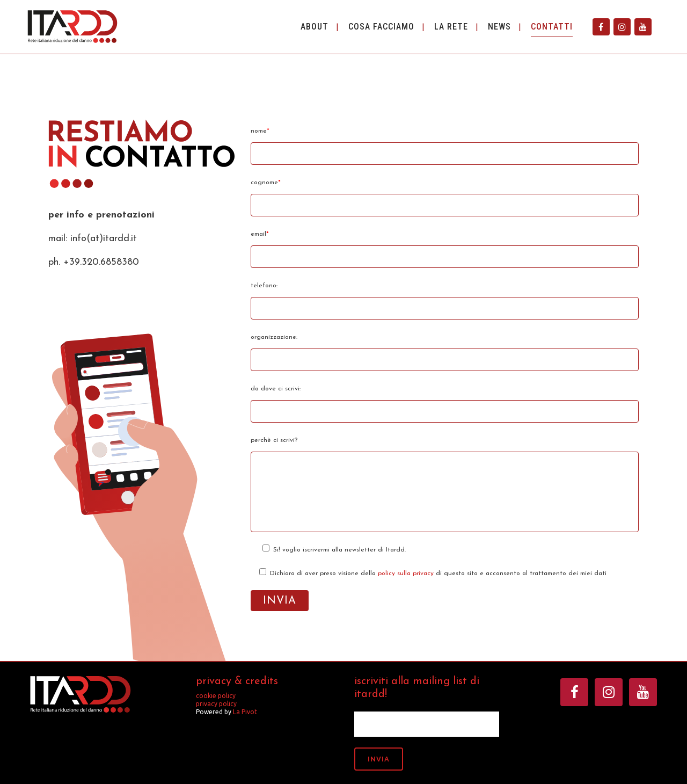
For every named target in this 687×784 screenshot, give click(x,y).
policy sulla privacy (406, 574)
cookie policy (216, 696)
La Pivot (245, 712)
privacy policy (216, 704)
